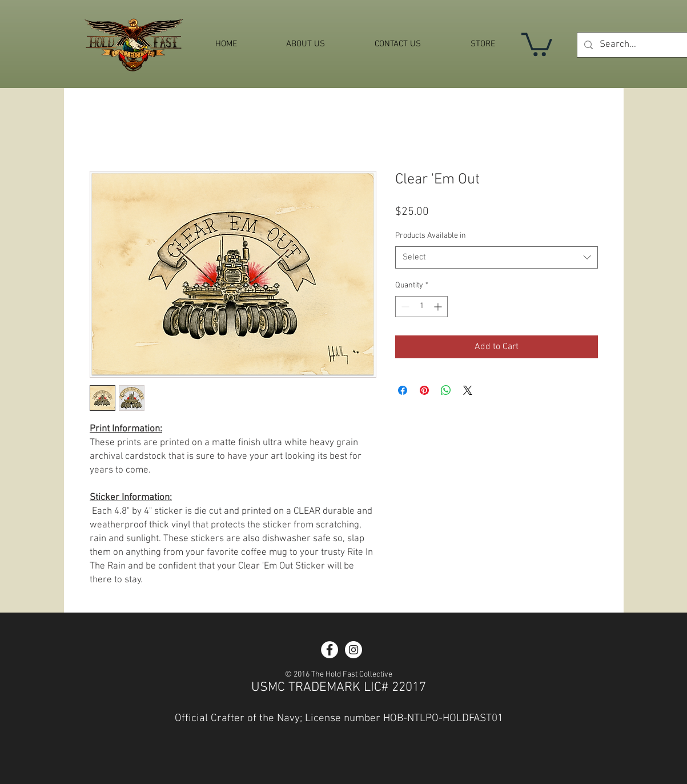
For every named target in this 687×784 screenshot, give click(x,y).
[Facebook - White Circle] (330, 650)
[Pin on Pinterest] (424, 390)
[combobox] (497, 257)
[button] (537, 43)
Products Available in (431, 236)
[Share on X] (468, 390)
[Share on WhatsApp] (446, 390)
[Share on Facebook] (403, 390)
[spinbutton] (421, 307)
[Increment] (439, 307)
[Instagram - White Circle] (353, 650)
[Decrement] (404, 307)
